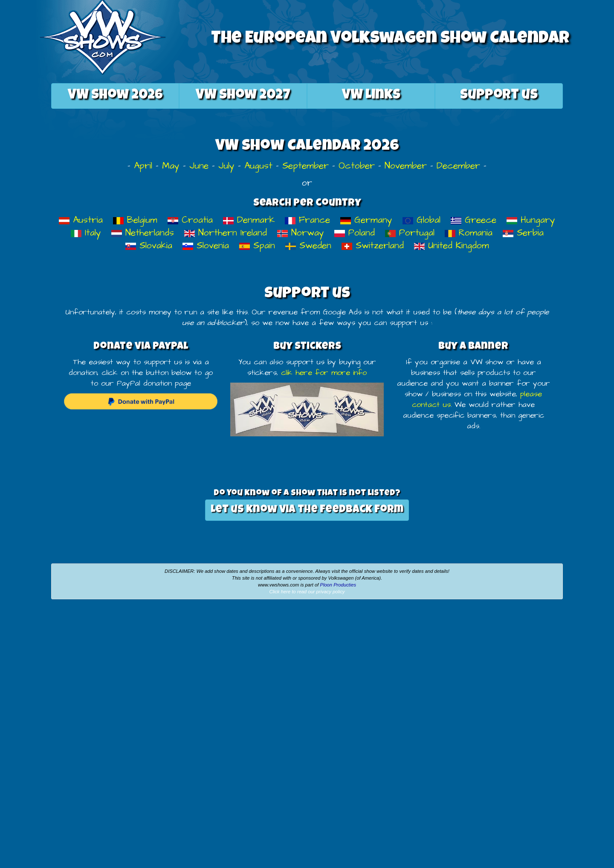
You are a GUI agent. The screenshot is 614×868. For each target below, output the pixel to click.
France (307, 220)
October (357, 166)
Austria (81, 220)
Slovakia (149, 245)
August (258, 166)
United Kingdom (452, 245)
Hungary (531, 220)
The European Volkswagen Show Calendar (390, 39)
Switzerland (373, 245)
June (199, 166)
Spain (257, 245)
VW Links (371, 96)
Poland (355, 233)
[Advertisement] (102, 670)
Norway (301, 233)
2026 (115, 96)
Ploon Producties (338, 585)
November (406, 166)
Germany (366, 220)
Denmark (249, 220)
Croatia (190, 220)
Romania (469, 233)
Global (421, 220)
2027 (243, 96)
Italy (86, 233)
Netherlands (143, 233)
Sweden (308, 245)
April (143, 166)
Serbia (523, 233)
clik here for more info (324, 373)
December (458, 166)
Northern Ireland (226, 233)
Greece (474, 220)
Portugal (410, 233)
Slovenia (206, 245)
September (306, 166)
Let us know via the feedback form (307, 510)
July (226, 166)
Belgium (135, 220)
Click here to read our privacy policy (307, 592)
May (171, 166)
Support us (499, 96)
